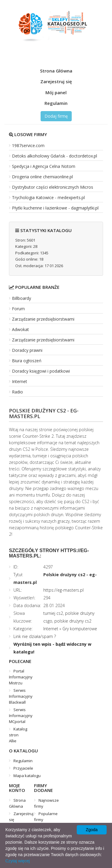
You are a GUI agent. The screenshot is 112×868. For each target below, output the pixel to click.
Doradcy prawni (27, 350)
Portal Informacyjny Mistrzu (21, 677)
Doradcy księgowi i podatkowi (41, 371)
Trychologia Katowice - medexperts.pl (48, 197)
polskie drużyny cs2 (73, 621)
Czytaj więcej (18, 861)
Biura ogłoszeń (27, 361)
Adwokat (20, 329)
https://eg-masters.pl (63, 590)
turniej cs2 (53, 613)
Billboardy (22, 298)
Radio (17, 392)
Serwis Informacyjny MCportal (21, 716)
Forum (18, 309)
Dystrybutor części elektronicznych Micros (53, 187)
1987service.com (28, 145)
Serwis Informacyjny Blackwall (21, 696)
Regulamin (56, 103)
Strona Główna (56, 71)
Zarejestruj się (56, 81)
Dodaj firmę (56, 116)
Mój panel (56, 92)
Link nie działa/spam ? (35, 636)
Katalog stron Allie (18, 735)
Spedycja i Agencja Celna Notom (44, 166)
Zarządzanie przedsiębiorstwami (43, 319)
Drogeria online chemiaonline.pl (42, 177)
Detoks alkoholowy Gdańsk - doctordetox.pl (55, 156)
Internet (20, 381)
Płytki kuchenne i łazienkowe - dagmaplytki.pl (55, 208)
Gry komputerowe (80, 629)
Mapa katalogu (27, 776)
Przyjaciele (23, 768)
